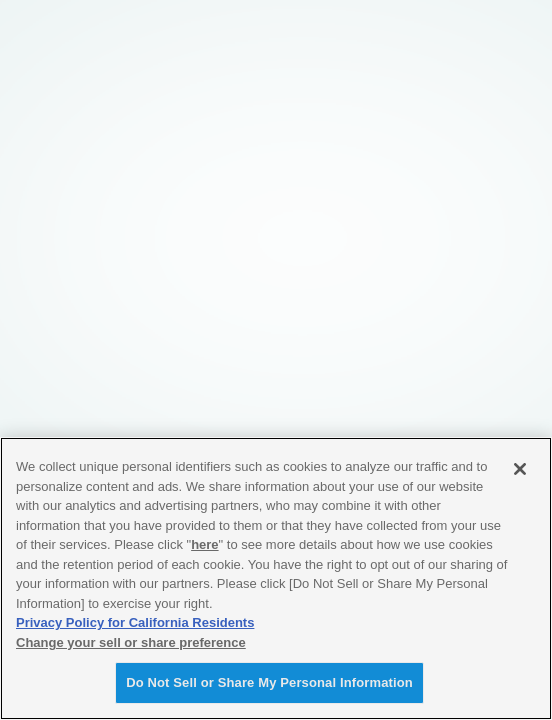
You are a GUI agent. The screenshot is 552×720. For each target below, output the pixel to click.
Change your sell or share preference (131, 642)
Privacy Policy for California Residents (135, 622)
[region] (276, 578)
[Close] (520, 469)
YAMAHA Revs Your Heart (55, 21)
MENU (488, 18)
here (204, 544)
